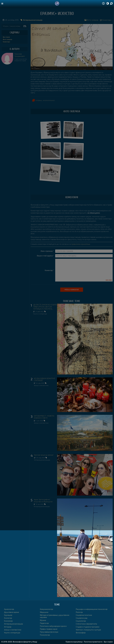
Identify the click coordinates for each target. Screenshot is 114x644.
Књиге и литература (40, 314)
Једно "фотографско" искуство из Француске (43, 501)
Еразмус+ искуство (57, 14)
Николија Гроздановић (20, 55)
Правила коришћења (74, 642)
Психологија (45, 635)
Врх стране (6, 37)
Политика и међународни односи (53, 626)
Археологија (9, 609)
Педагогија (44, 623)
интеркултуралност (49, 100)
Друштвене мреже (12, 612)
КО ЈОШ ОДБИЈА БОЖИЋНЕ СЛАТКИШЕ (45, 379)
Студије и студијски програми (88, 627)
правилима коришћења (81, 244)
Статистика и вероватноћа (86, 624)
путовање (39, 100)
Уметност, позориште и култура (88, 630)
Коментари (106, 20)
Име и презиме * (47, 251)
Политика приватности (93, 642)
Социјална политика (84, 615)
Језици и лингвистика (41, 385)
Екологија (8, 618)
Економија (8, 621)
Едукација (8, 615)
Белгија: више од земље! (44, 455)
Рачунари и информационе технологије (92, 609)
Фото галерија (91, 20)
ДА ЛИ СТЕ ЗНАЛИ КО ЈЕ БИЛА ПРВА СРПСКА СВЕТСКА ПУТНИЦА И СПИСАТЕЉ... (45, 307)
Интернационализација (42, 460)
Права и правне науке (49, 629)
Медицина (44, 612)
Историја (8, 627)
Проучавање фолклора (49, 632)
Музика (43, 620)
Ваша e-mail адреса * (45, 256)
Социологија (81, 621)
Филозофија (81, 633)
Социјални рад (82, 618)
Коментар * (49, 270)
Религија (79, 612)
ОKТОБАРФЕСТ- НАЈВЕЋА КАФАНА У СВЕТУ (44, 417)
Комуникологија (46, 609)
